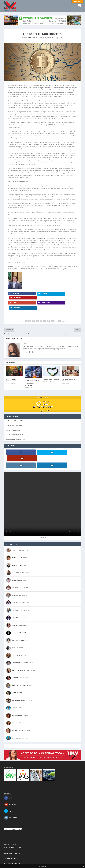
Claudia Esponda (32, 38)
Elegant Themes (17, 864)
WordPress (35, 864)
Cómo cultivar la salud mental (16, 430)
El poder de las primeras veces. (12, 371)
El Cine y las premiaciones (15, 425)
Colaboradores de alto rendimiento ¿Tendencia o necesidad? (33, 374)
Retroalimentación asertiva (69, 371)
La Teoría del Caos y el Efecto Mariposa (19, 412)
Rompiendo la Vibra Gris (14, 416)
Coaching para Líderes (51, 370)
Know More (42, 522)
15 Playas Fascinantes (13, 421)
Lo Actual (50, 38)
